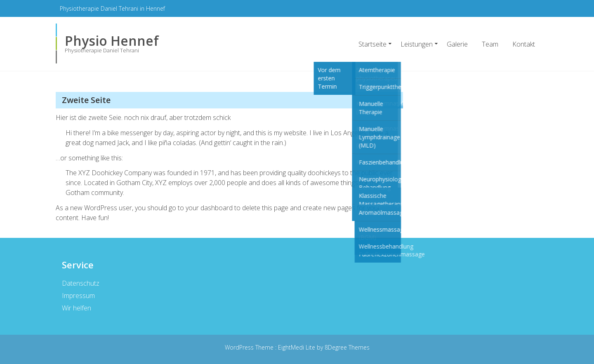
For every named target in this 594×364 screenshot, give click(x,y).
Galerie (457, 44)
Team (490, 44)
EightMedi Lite (297, 347)
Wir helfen (76, 308)
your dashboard (209, 208)
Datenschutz (80, 283)
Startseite (372, 44)
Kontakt (524, 44)
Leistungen (417, 44)
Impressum (78, 296)
